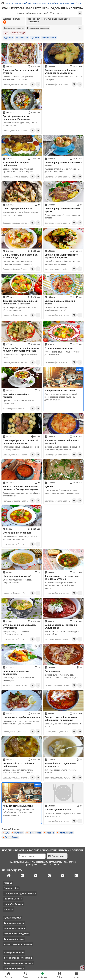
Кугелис (49, 487)
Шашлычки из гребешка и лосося (21, 717)
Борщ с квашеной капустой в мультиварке (61, 626)
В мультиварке (49, 37)
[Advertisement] (63, 106)
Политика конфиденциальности (20, 893)
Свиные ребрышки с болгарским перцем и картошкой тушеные (21, 349)
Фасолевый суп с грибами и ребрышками (19, 765)
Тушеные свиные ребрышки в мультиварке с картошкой (61, 71)
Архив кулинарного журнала (18, 944)
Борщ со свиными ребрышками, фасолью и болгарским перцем (21, 488)
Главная (8, 883)
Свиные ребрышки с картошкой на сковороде (21, 256)
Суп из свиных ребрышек (17, 533)
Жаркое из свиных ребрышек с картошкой (62, 442)
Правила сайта (11, 888)
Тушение (35, 37)
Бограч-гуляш (52, 671)
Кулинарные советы (14, 923)
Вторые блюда (18, 33)
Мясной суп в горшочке (58, 810)
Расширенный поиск (14, 953)
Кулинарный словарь (14, 928)
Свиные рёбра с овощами (17, 209)
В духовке (8, 37)
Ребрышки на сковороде (38, 28)
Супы (6, 33)
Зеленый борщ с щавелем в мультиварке (60, 765)
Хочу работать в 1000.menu (60, 390)
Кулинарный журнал (14, 939)
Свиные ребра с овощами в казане (60, 302)
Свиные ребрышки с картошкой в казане (63, 164)
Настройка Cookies (13, 904)
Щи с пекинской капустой (17, 576)
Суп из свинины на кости (59, 348)
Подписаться (56, 856)
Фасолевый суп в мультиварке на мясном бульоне (62, 577)
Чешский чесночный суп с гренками (17, 396)
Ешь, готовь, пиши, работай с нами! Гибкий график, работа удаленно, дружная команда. (61, 397)
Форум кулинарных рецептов (18, 963)
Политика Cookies (13, 899)
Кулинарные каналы (14, 968)
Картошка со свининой (14, 28)
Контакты (8, 909)
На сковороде (22, 37)
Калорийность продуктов (16, 934)
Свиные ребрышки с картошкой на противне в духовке (21, 442)
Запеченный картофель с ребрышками (17, 164)
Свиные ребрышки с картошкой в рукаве (63, 210)
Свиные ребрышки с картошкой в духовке (22, 71)
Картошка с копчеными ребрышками (16, 672)
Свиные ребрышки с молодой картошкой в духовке (61, 256)
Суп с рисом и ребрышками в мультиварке (19, 626)
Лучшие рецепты (12, 918)
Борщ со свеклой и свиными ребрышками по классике (61, 719)
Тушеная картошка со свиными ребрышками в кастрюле (20, 302)
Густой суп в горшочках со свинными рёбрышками (18, 118)
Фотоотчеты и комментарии (18, 958)
